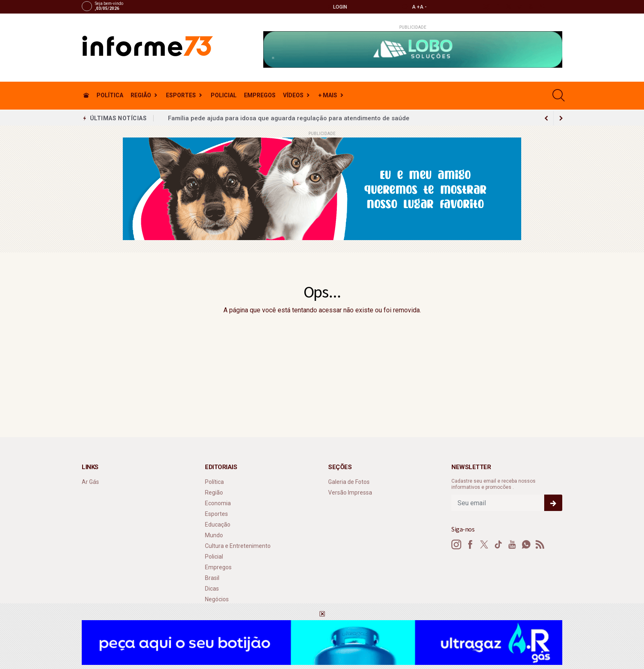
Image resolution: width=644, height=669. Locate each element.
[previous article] (561, 118)
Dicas (212, 589)
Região (141, 95)
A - (423, 7)
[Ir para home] (86, 95)
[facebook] (497, 7)
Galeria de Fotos (349, 482)
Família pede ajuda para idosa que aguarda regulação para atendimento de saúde (289, 118)
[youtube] (530, 7)
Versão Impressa (350, 493)
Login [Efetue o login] (337, 7)
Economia (218, 503)
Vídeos (293, 95)
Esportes (181, 95)
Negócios (217, 599)
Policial (224, 95)
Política (110, 95)
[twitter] (508, 7)
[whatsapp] (542, 7)
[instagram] (486, 7)
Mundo (214, 535)
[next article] (546, 118)
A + (416, 7)
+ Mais (328, 95)
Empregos (260, 95)
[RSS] (540, 545)
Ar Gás (90, 482)
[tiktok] (519, 7)
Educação (218, 525)
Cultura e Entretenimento (238, 546)
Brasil (212, 578)
